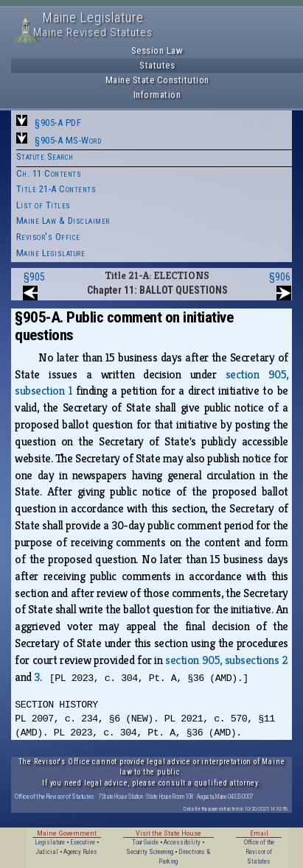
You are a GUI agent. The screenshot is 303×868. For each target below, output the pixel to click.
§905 (34, 277)
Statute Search (45, 156)
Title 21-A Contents (56, 189)
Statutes (157, 65)
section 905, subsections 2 (226, 660)
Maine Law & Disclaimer (63, 220)
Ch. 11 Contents (49, 173)
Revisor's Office (48, 237)
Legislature (50, 842)
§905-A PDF (58, 123)
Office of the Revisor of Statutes (55, 796)
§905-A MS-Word (68, 140)
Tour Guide (145, 842)
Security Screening (150, 852)
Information (157, 95)
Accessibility (182, 842)
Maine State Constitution (157, 80)
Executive (83, 842)
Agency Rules (80, 852)
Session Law (157, 50)
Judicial (47, 852)
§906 (280, 277)
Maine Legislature (51, 253)
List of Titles (43, 205)
